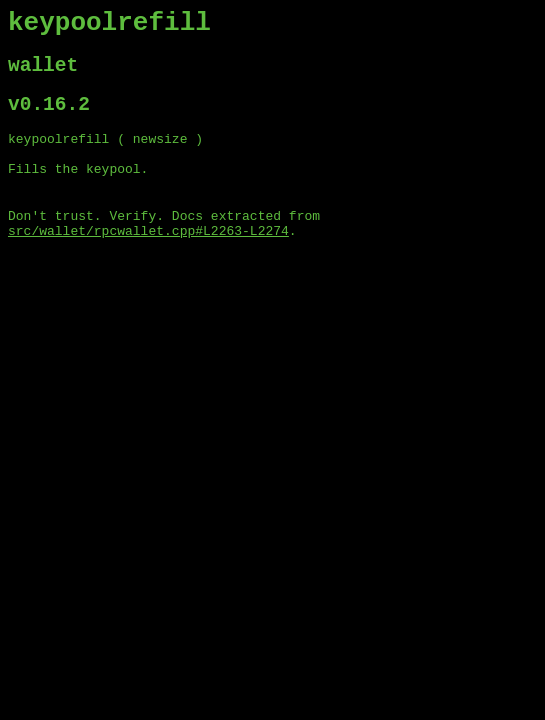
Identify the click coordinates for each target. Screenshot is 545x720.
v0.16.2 (49, 118)
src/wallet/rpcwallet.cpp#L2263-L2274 (148, 261)
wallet (43, 74)
